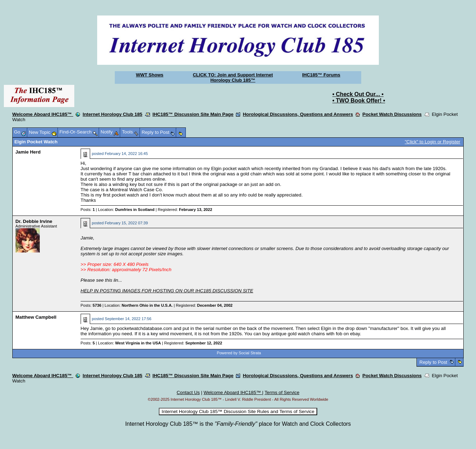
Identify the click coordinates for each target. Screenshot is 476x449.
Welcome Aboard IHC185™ (43, 114)
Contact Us (188, 392)
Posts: (88, 210)
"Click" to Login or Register (433, 142)
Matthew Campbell (36, 317)
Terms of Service (282, 392)
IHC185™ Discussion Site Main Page (193, 114)
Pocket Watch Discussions (392, 114)
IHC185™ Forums (321, 75)
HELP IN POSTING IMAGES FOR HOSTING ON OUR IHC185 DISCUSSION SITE (167, 291)
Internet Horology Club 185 (113, 114)
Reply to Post (433, 362)
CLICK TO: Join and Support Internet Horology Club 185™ (233, 77)
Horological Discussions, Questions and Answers (298, 114)
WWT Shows (150, 75)
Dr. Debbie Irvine (34, 221)
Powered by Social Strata (239, 353)
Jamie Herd (28, 152)
